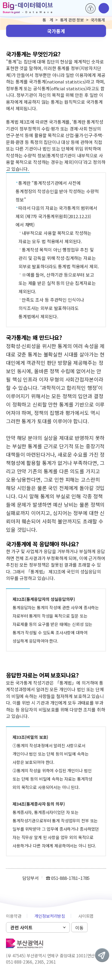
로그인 (90, 8)
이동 (79, 928)
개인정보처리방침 (50, 916)
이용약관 (14, 916)
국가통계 (56, 31)
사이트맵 (86, 916)
